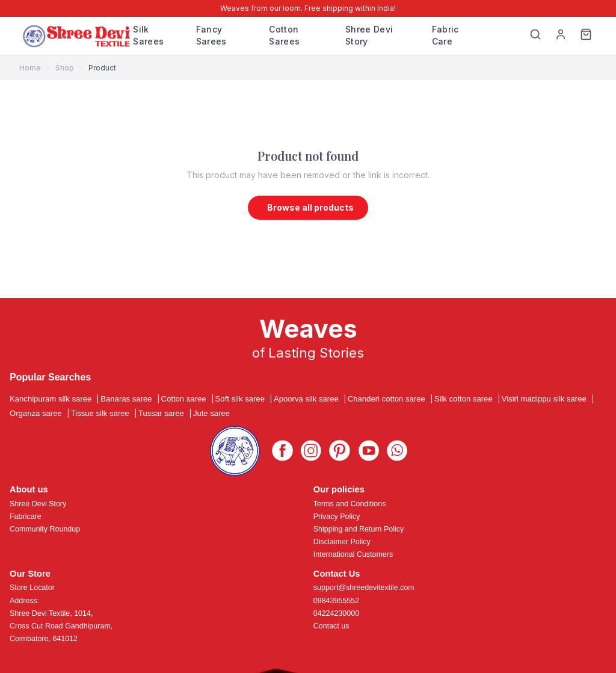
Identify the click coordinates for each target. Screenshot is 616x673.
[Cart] (586, 36)
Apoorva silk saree (306, 399)
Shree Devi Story (369, 35)
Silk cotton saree (464, 399)
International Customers (353, 554)
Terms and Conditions (350, 504)
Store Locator (32, 588)
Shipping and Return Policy (359, 529)
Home (30, 68)
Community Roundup (45, 529)
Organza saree (36, 413)
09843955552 (336, 601)
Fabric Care (445, 35)
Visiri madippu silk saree (544, 399)
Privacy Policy (337, 516)
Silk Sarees (148, 35)
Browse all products (310, 207)
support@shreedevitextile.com (364, 588)
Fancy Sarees (211, 35)
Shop (65, 68)
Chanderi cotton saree (387, 399)
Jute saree (211, 413)
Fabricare (26, 516)
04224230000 (336, 613)
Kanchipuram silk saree (51, 399)
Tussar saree (161, 413)
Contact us (331, 626)
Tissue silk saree (100, 413)
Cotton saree (184, 399)
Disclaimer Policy (342, 542)
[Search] (535, 36)
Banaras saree (126, 399)
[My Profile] (561, 36)
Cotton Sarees (284, 35)
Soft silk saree (240, 399)
